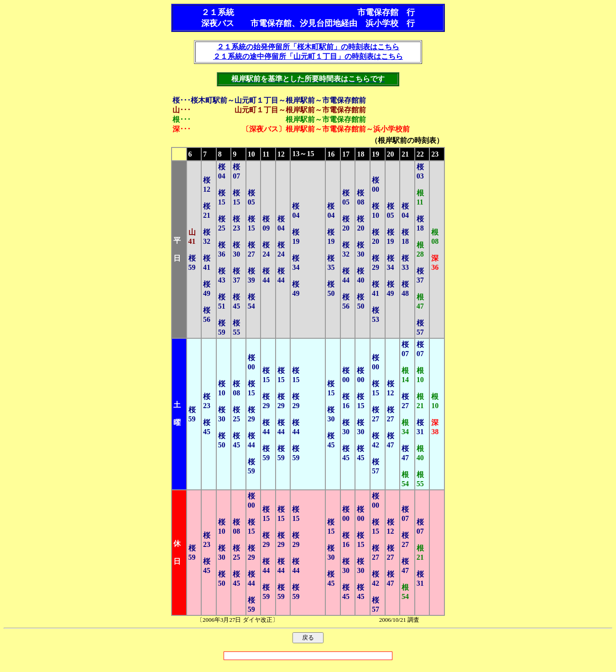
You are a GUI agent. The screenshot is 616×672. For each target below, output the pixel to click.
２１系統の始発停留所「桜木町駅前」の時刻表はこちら (308, 47)
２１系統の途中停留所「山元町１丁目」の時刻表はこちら (308, 56)
